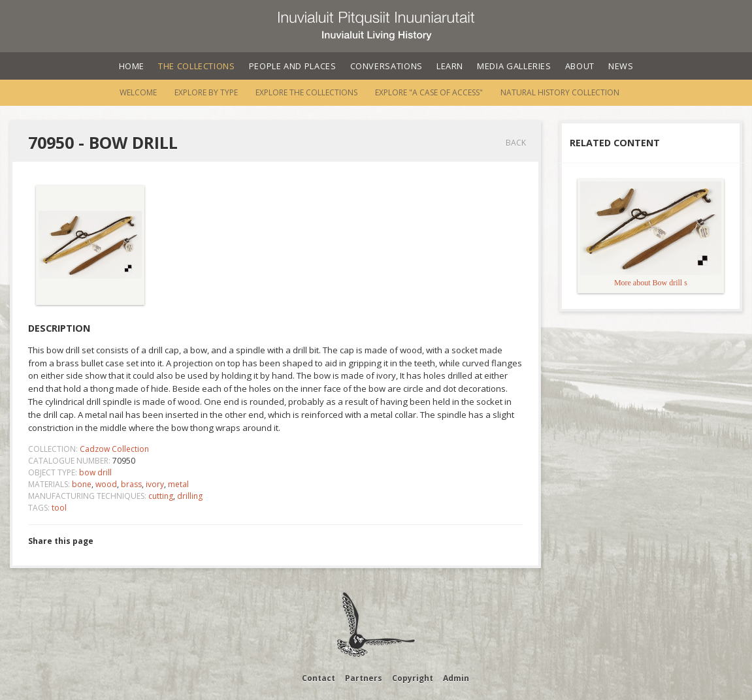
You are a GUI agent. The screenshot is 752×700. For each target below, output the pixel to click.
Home (132, 66)
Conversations (386, 66)
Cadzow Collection (114, 449)
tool (59, 508)
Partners (364, 678)
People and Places (293, 66)
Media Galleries (514, 66)
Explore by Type (206, 92)
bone (82, 484)
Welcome (138, 92)
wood (106, 484)
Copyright (413, 678)
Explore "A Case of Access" (429, 92)
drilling (190, 496)
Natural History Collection (560, 92)
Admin (456, 678)
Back (516, 143)
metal (178, 484)
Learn (450, 66)
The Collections (197, 66)
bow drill (95, 472)
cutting (161, 496)
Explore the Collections (306, 92)
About (580, 66)
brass (131, 484)
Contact (319, 678)
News (621, 66)
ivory (155, 484)
